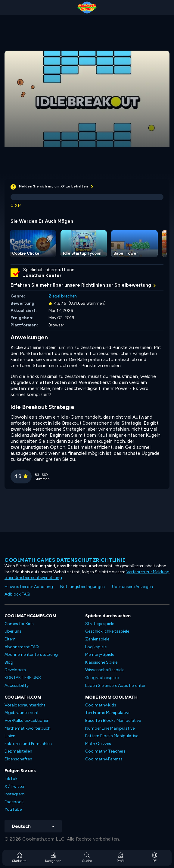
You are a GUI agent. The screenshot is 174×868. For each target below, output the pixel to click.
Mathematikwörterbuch (28, 728)
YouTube (13, 809)
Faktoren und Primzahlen (28, 744)
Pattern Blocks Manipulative (112, 736)
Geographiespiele (102, 678)
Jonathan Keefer (42, 275)
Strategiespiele (100, 624)
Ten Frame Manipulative (108, 713)
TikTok (11, 779)
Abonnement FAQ (22, 647)
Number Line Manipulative (110, 728)
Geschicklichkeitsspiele (107, 631)
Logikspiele (96, 647)
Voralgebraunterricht (25, 705)
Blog (9, 662)
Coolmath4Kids (101, 705)
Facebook (14, 802)
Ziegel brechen (63, 296)
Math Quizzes (98, 744)
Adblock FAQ (17, 594)
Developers (15, 670)
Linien (10, 736)
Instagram (15, 794)
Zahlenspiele (97, 639)
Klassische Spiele (101, 662)
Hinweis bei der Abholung (29, 587)
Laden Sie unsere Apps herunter (115, 686)
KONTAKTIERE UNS (23, 678)
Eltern (10, 639)
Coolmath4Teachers (105, 751)
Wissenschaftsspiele (105, 670)
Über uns (13, 631)
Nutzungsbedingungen (82, 587)
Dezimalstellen (18, 751)
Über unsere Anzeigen (132, 587)
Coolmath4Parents (104, 759)
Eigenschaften (18, 759)
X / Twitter (15, 786)
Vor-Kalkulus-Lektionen (27, 720)
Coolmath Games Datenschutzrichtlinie (65, 560)
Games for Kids (19, 624)
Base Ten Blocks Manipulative (113, 720)
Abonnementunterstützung (31, 654)
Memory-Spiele (100, 654)
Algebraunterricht (22, 713)
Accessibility (17, 686)
